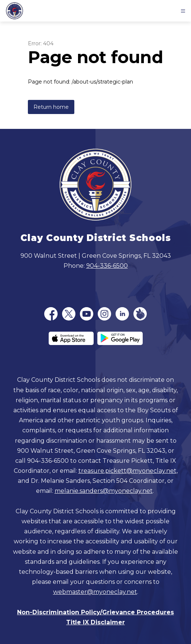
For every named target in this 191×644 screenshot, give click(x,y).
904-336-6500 (107, 266)
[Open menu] (183, 11)
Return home (51, 107)
